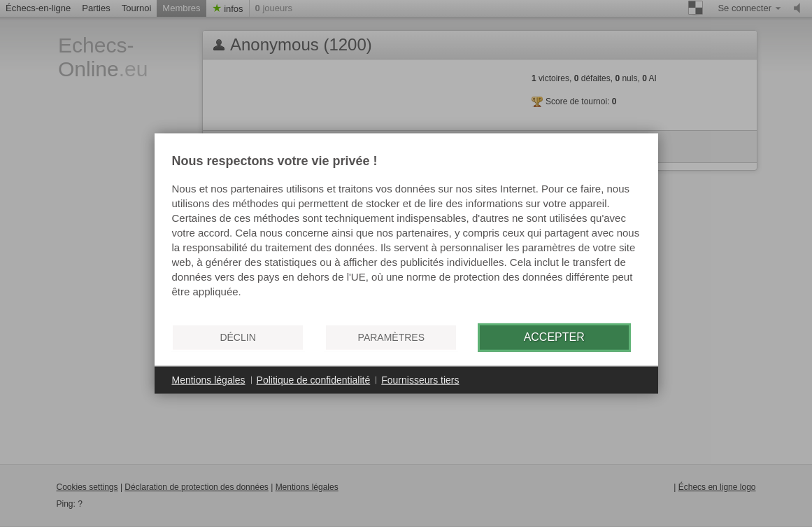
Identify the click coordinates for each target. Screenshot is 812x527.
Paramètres (391, 337)
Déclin (237, 337)
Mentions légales (209, 379)
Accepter (554, 337)
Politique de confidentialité (314, 379)
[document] (406, 233)
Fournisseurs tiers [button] (420, 379)
